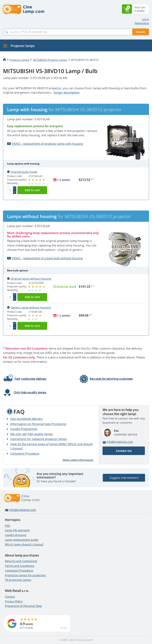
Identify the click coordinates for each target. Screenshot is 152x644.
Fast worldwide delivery (27, 419)
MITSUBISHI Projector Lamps (50, 60)
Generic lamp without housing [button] (29, 307)
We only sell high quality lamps (31, 434)
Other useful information (78, 460)
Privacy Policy (14, 601)
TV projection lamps (18, 580)
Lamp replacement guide (22, 540)
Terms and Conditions (20, 566)
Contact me (124, 451)
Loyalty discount (16, 535)
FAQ (8, 526)
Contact (10, 597)
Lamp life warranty (17, 530)
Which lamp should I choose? (24, 544)
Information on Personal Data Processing (38, 424)
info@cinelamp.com (120, 442)
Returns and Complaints (21, 561)
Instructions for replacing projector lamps (38, 439)
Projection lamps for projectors (25, 575)
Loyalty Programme (24, 429)
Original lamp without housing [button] (29, 279)
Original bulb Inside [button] (22, 172)
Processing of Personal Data (23, 606)
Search (141, 32)
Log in (145, 19)
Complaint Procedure (25, 453)
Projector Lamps (19, 60)
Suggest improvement (124, 478)
